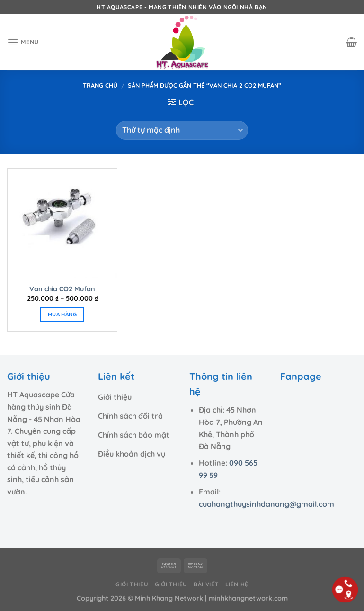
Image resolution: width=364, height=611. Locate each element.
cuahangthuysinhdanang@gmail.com (266, 504)
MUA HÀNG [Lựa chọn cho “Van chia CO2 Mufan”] (62, 314)
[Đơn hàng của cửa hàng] (182, 130)
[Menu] (23, 42)
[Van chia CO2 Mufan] (62, 223)
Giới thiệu (132, 584)
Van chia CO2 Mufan (62, 289)
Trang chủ (100, 85)
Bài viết (206, 584)
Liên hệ (237, 584)
